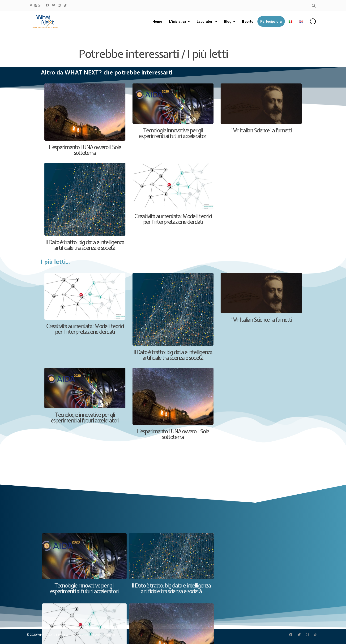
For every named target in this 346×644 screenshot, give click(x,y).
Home (157, 22)
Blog (228, 22)
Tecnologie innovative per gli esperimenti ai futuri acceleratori (173, 133)
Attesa (87, 635)
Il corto (248, 22)
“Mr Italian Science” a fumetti (261, 130)
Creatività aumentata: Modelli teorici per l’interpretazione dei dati (173, 219)
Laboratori (205, 22)
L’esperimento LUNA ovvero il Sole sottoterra (85, 150)
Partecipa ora (271, 22)
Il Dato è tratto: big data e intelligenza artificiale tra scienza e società (85, 245)
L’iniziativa (177, 22)
